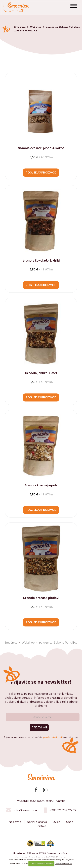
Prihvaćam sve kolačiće (41, 864)
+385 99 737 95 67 (63, 814)
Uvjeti (57, 825)
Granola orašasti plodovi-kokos (41, 148)
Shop (70, 825)
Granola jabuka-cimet (41, 374)
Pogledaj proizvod (41, 173)
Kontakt (41, 829)
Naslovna (15, 825)
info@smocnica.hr (27, 814)
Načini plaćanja (37, 825)
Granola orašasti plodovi (41, 599)
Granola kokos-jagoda (41, 487)
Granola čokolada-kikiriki (41, 261)
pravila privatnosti (53, 740)
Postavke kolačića (64, 864)
